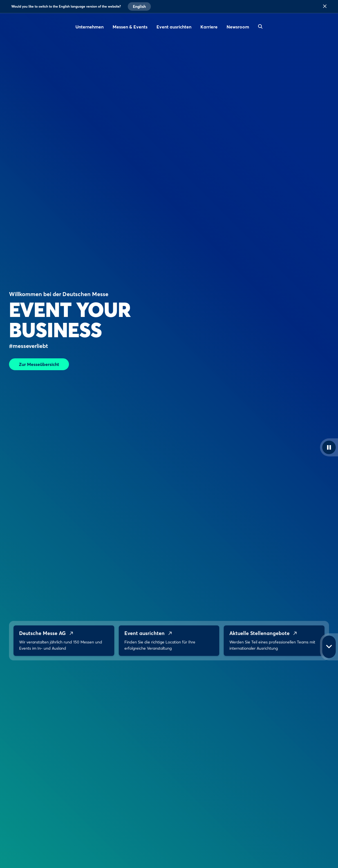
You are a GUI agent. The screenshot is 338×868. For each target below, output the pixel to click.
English (139, 6)
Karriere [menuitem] (209, 27)
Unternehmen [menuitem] (89, 27)
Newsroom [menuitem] (238, 27)
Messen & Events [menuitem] (130, 27)
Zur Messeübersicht (39, 364)
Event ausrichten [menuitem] (174, 27)
